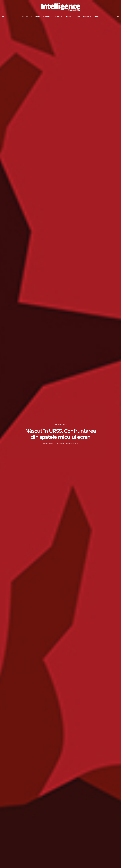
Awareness (58, 424)
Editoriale (36, 16)
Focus (58, 16)
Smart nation (83, 16)
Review (69, 16)
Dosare (47, 16)
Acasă (25, 16)
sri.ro (97, 16)
